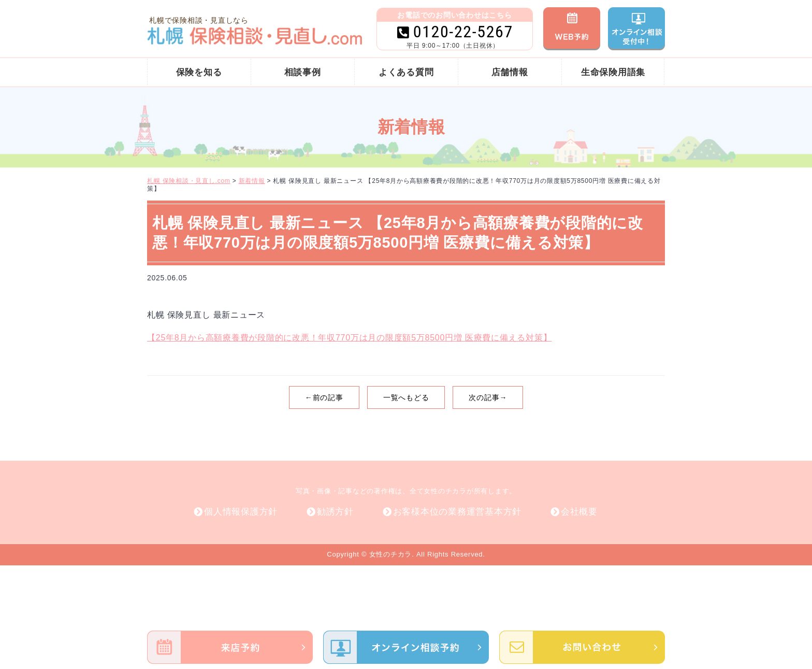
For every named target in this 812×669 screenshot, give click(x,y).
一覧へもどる (406, 397)
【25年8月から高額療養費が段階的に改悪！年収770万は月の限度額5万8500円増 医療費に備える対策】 (349, 338)
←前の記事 (324, 397)
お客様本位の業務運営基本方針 (458, 512)
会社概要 (579, 512)
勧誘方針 (335, 512)
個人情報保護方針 (241, 512)
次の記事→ (488, 397)
